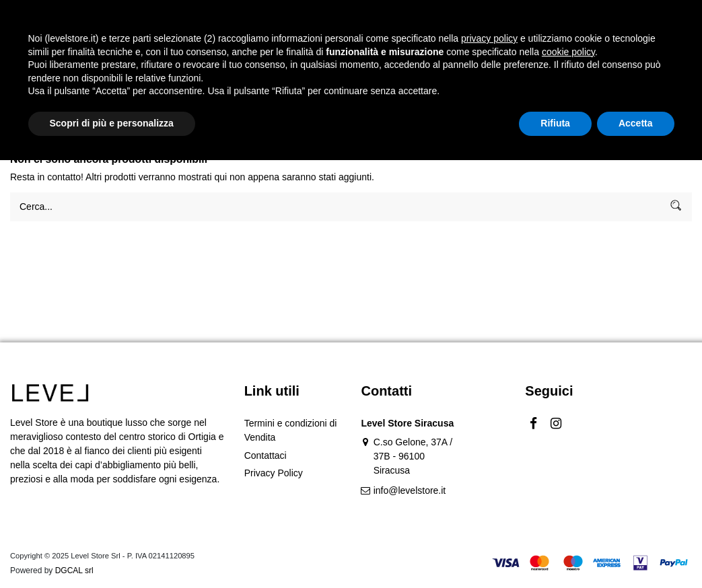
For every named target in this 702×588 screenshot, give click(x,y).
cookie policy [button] (568, 480)
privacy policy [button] (489, 466)
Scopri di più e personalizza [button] (112, 551)
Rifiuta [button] (555, 551)
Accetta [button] (636, 551)
